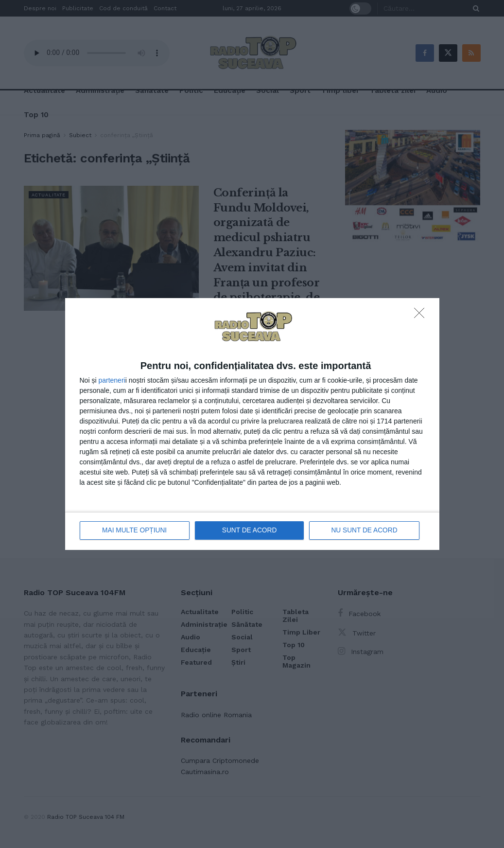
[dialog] (252, 424)
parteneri (112, 380)
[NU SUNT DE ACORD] (422, 316)
